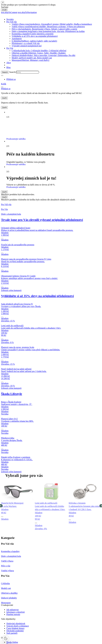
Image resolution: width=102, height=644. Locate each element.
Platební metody (13, 614)
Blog (8, 67)
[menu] (2, 87)
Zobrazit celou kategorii (11, 290)
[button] (2, 517)
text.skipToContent (9, 12)
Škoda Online (12, 642)
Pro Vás (10, 48)
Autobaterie (17, 39)
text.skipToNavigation (27, 12)
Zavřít (4, 98)
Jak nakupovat (12, 610)
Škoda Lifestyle (12, 394)
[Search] (5, 72)
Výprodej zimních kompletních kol (27, 46)
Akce (9, 63)
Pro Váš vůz (12, 22)
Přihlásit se (87, 93)
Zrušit (4, 10)
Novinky (10, 19)
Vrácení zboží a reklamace (18, 626)
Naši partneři (12, 633)
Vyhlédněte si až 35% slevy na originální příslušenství (35, 36)
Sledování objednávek (16, 623)
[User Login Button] (11, 79)
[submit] (2, 238)
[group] (17, 506)
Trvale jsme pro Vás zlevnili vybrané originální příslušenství (42, 220)
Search (12, 72)
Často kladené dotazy (15, 628)
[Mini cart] (4, 84)
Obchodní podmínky (15, 631)
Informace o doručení (16, 612)
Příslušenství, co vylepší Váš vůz (26, 43)
